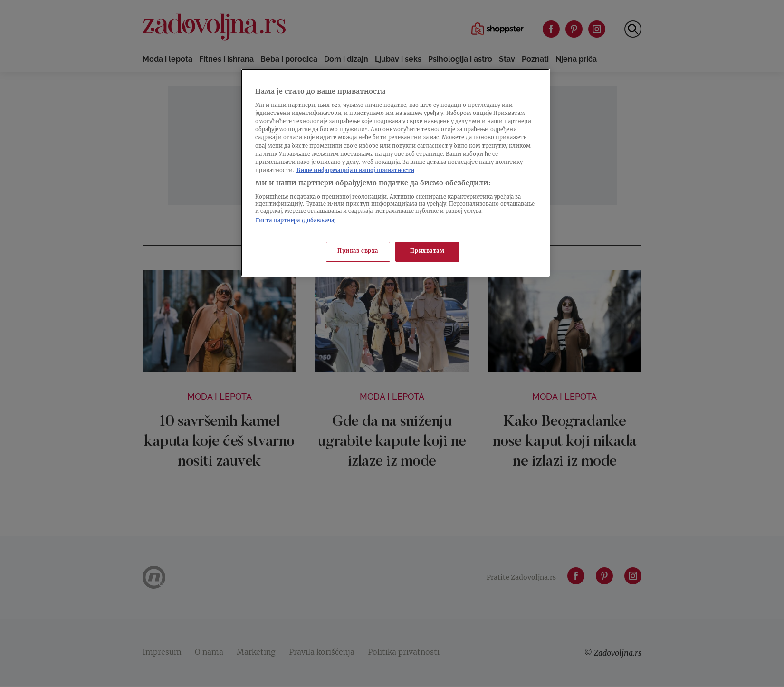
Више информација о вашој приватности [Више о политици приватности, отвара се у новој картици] (355, 171)
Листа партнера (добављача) (296, 221)
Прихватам (427, 252)
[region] (395, 173)
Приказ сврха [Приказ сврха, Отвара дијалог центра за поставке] (358, 252)
